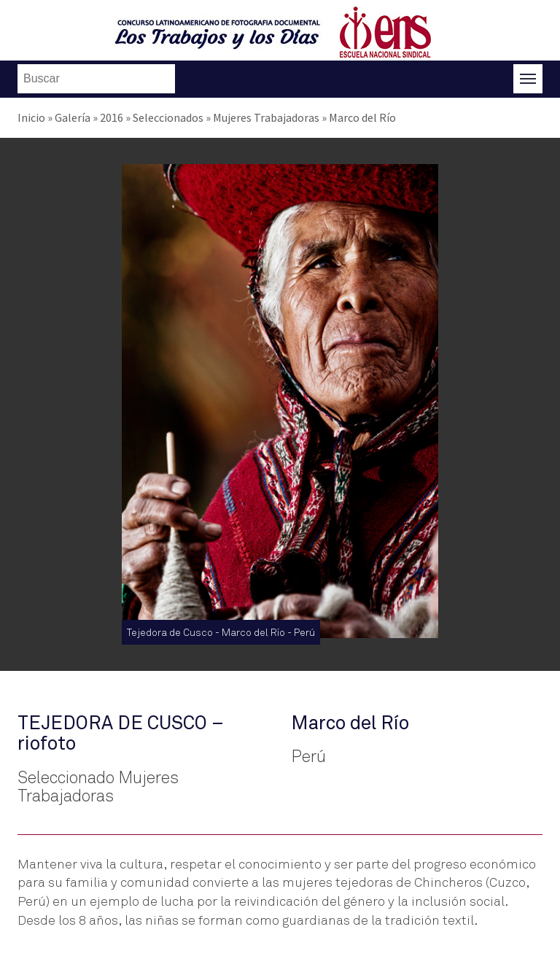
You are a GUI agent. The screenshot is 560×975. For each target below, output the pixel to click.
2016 (112, 117)
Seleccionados (168, 117)
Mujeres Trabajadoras (266, 117)
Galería (73, 117)
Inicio (31, 117)
